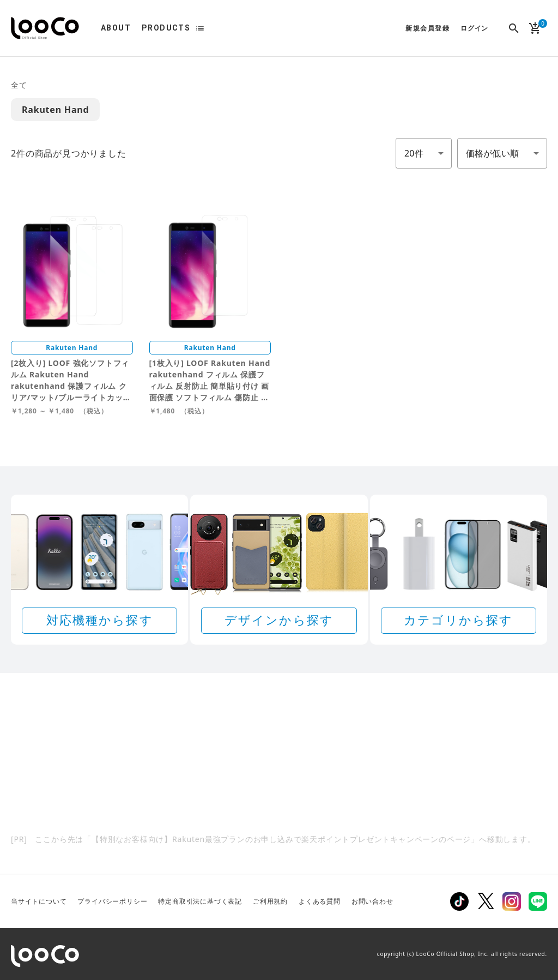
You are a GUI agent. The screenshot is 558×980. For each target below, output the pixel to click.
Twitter (486, 901)
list (200, 28)
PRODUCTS (166, 28)
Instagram (512, 901)
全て (19, 85)
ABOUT (116, 28)
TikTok (459, 901)
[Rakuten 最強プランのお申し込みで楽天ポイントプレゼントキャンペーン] (279, 775)
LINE (538, 901)
